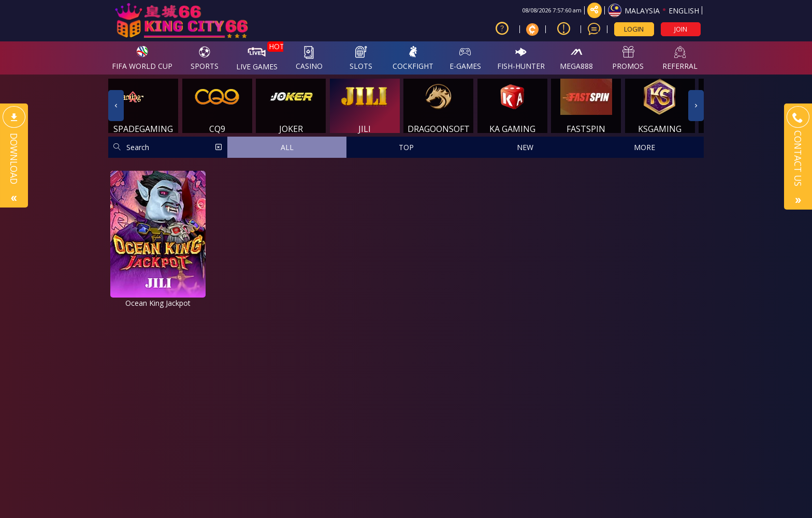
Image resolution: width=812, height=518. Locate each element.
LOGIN (634, 29)
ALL (287, 147)
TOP (406, 147)
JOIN (681, 29)
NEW (525, 147)
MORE (644, 147)
